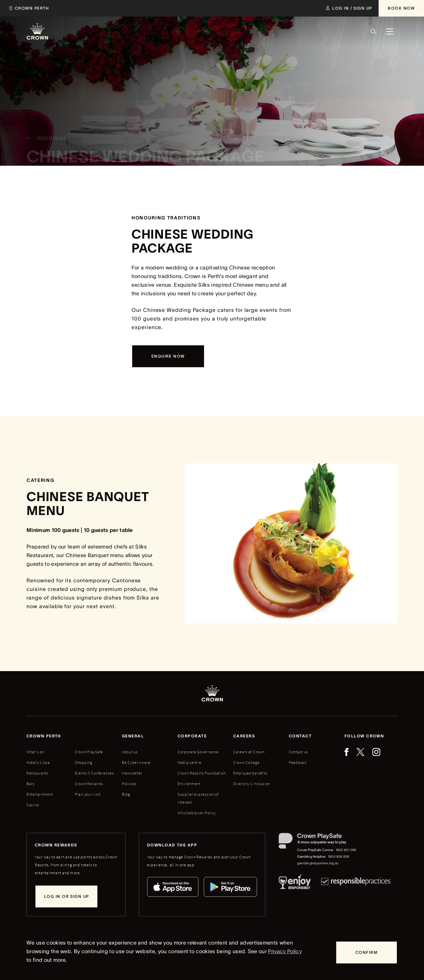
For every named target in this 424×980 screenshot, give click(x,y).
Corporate (192, 736)
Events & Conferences (94, 773)
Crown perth (44, 736)
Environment (189, 784)
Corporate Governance (198, 752)
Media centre (189, 762)
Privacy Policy (285, 951)
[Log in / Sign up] (349, 8)
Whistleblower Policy (197, 813)
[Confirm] (367, 952)
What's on (35, 752)
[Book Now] (401, 8)
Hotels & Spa (38, 762)
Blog (126, 794)
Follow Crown (364, 736)
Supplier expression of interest (198, 798)
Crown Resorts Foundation (202, 773)
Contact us (298, 752)
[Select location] (31, 8)
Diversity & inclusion (252, 784)
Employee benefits (250, 773)
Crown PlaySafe (89, 752)
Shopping (84, 762)
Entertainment (40, 794)
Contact (300, 736)
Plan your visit (88, 794)
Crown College (246, 762)
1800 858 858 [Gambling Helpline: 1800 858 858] (339, 857)
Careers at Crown (249, 752)
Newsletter (132, 773)
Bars (31, 784)
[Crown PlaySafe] (318, 842)
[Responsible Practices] (356, 883)
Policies (129, 784)
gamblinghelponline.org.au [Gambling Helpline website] (318, 863)
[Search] (374, 31)
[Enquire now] (168, 356)
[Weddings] (44, 140)
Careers (244, 736)
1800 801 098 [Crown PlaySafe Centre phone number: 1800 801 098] (346, 850)
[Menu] (390, 31)
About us (130, 752)
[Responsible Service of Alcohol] (295, 883)
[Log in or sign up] (66, 896)
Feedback (298, 762)
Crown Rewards (89, 784)
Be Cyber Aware (136, 762)
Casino (33, 805)
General (133, 736)
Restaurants (38, 773)
